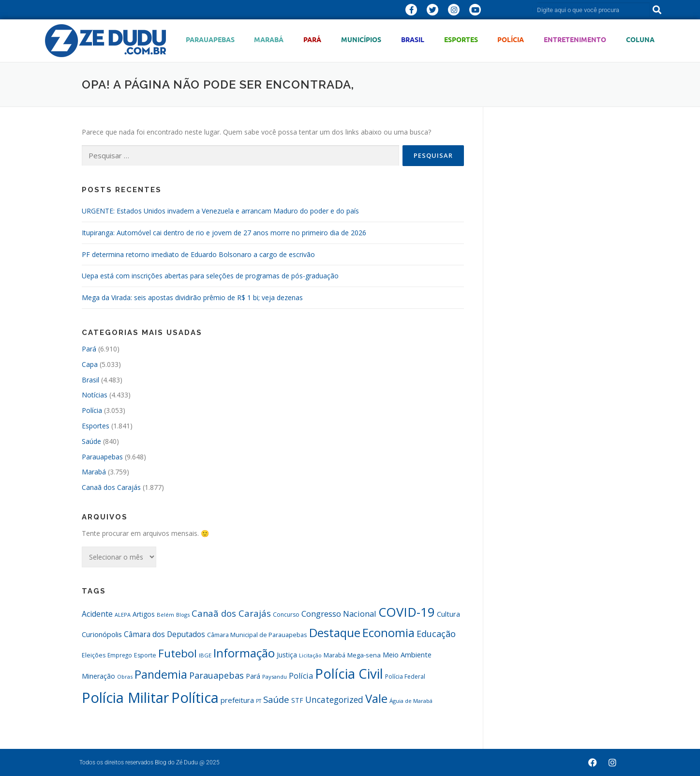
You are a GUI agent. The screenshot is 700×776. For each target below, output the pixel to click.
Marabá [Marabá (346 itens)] (335, 655)
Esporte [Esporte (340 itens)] (145, 655)
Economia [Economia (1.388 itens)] (388, 633)
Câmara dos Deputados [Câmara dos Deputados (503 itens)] (164, 634)
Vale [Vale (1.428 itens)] (376, 698)
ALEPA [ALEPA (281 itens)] (123, 615)
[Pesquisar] (657, 10)
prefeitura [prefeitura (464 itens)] (237, 700)
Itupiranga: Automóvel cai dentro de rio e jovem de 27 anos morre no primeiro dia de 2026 (224, 233)
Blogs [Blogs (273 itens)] (183, 615)
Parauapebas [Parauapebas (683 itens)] (216, 675)
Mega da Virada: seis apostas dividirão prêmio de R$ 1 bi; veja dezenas (192, 297)
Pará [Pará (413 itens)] (253, 676)
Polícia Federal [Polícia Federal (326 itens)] (405, 677)
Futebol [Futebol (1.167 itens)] (178, 653)
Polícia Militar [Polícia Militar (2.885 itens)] (126, 698)
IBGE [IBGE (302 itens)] (205, 655)
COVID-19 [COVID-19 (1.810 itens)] (407, 612)
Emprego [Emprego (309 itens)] (120, 655)
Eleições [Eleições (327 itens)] (94, 655)
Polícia (511, 39)
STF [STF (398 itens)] (297, 700)
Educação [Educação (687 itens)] (436, 634)
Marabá (269, 39)
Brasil (413, 39)
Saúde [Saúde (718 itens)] (276, 699)
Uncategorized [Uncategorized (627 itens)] (334, 700)
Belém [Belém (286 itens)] (165, 615)
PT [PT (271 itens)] (259, 701)
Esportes (461, 39)
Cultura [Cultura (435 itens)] (448, 614)
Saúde (91, 441)
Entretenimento (575, 39)
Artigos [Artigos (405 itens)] (144, 614)
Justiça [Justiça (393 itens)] (287, 655)
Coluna (640, 39)
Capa (90, 364)
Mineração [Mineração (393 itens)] (98, 676)
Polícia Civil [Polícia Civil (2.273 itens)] (349, 674)
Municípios (361, 39)
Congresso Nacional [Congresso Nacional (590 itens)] (339, 614)
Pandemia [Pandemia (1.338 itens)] (161, 674)
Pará (312, 39)
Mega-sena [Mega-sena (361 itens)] (364, 655)
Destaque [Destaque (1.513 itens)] (335, 632)
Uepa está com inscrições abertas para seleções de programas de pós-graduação (210, 276)
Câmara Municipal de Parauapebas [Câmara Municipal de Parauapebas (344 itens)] (257, 635)
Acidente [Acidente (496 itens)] (97, 614)
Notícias (95, 395)
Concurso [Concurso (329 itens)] (286, 615)
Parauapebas (210, 39)
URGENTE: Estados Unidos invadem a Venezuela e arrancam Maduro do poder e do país (220, 211)
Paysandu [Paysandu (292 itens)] (275, 677)
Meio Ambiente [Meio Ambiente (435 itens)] (407, 655)
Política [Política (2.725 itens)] (195, 697)
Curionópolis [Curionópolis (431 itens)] (102, 634)
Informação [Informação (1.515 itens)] (244, 653)
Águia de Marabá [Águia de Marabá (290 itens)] (411, 701)
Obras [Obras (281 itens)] (125, 677)
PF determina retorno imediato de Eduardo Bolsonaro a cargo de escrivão (198, 254)
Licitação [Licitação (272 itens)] (310, 655)
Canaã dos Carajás (111, 487)
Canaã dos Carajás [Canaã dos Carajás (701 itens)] (231, 613)
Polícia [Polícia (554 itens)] (301, 676)
